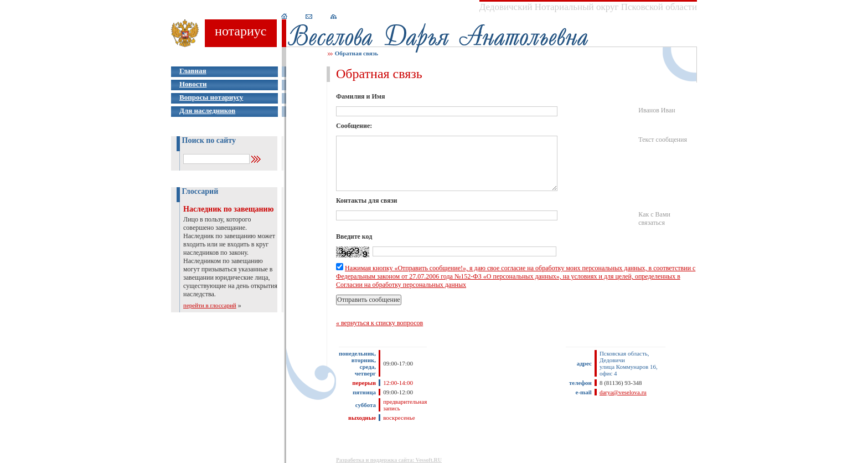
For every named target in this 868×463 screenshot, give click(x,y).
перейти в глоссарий (210, 305)
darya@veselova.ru (623, 392)
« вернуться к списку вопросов (379, 323)
